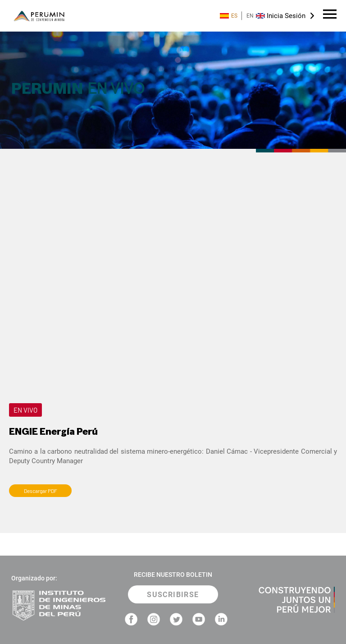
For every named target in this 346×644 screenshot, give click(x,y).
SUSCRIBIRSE (173, 595)
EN (256, 16)
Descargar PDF (41, 491)
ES (229, 16)
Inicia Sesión (286, 16)
